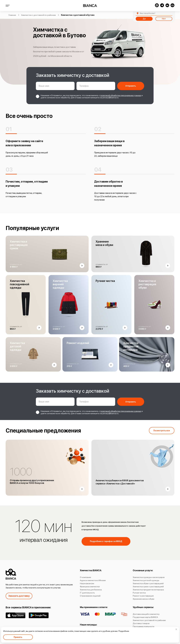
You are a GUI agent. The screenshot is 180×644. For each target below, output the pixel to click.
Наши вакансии (87, 583)
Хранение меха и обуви (144, 599)
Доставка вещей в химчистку (146, 614)
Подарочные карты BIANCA (145, 617)
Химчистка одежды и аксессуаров (149, 577)
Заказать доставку (19, 596)
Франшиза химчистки (90, 587)
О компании (85, 577)
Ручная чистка (139, 593)
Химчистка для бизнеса (91, 590)
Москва (148, 13)
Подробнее (124, 631)
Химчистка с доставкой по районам (149, 620)
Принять (18, 637)
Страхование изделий (90, 596)
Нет (164, 19)
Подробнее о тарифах (106, 541)
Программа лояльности (144, 626)
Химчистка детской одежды (146, 580)
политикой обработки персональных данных (121, 95)
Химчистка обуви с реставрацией (148, 583)
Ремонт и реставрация (143, 596)
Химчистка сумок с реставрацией (148, 587)
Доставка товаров (141, 623)
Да (144, 19)
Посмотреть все (162, 431)
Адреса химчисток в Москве (93, 580)
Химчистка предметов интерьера (148, 590)
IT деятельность (87, 593)
